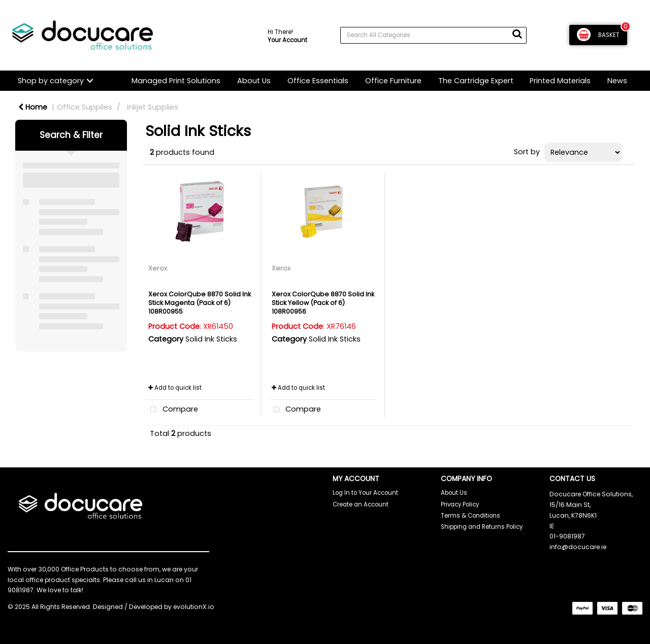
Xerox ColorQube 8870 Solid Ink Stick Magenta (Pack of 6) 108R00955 (200, 303)
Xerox (158, 268)
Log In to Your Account (365, 493)
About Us (254, 81)
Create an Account (361, 504)
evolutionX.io (194, 607)
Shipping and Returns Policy (482, 527)
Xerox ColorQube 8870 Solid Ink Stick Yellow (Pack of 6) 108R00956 (323, 303)
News (617, 81)
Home (33, 107)
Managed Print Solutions (176, 81)
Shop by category (51, 81)
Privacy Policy (460, 504)
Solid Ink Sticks (211, 339)
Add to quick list (175, 388)
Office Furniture (393, 81)
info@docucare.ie (578, 547)
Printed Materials (560, 81)
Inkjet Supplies (153, 107)
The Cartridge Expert (476, 81)
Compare (172, 410)
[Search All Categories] (433, 35)
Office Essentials (318, 81)
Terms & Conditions (470, 516)
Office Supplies (85, 107)
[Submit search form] (517, 34)
